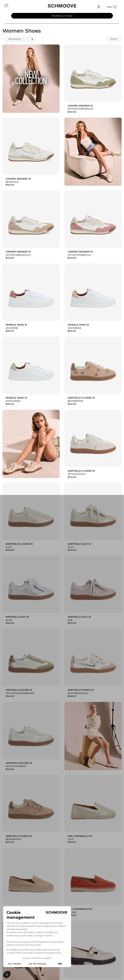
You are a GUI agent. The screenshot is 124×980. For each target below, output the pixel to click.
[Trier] (19, 39)
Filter (114, 39)
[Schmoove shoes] (62, 6)
